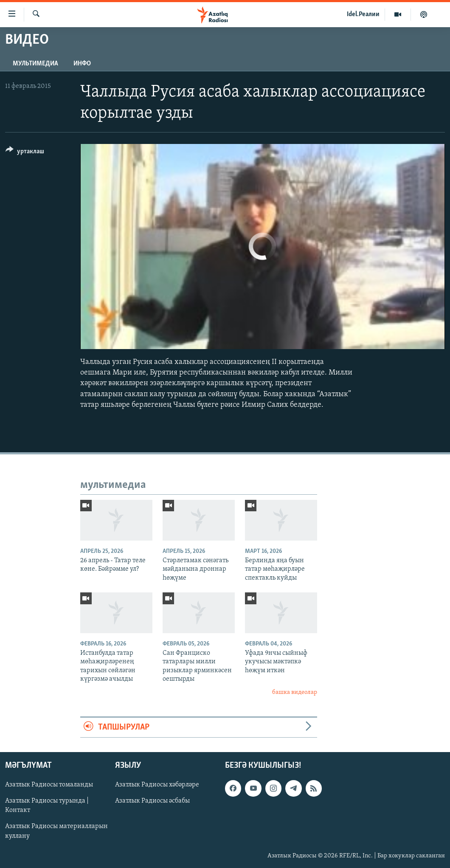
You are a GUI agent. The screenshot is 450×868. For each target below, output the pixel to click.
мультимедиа (35, 64)
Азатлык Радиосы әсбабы (152, 801)
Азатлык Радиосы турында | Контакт (47, 806)
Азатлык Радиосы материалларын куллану (56, 831)
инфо (82, 64)
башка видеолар (295, 692)
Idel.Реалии (363, 14)
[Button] (25, 153)
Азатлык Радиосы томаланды (49, 785)
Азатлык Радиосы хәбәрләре (157, 785)
